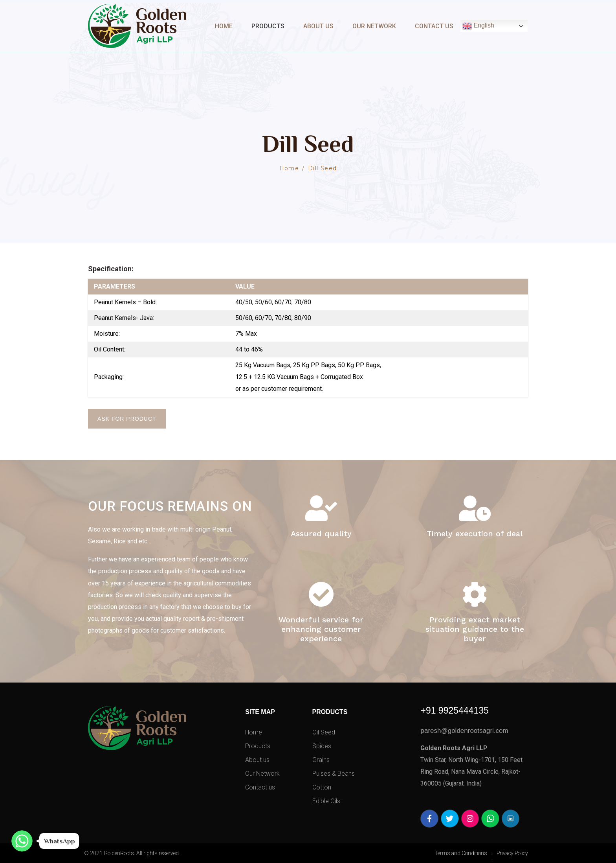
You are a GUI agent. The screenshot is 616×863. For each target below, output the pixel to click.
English (478, 26)
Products (268, 26)
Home (224, 26)
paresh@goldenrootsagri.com (464, 731)
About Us (318, 26)
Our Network (374, 26)
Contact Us (434, 26)
